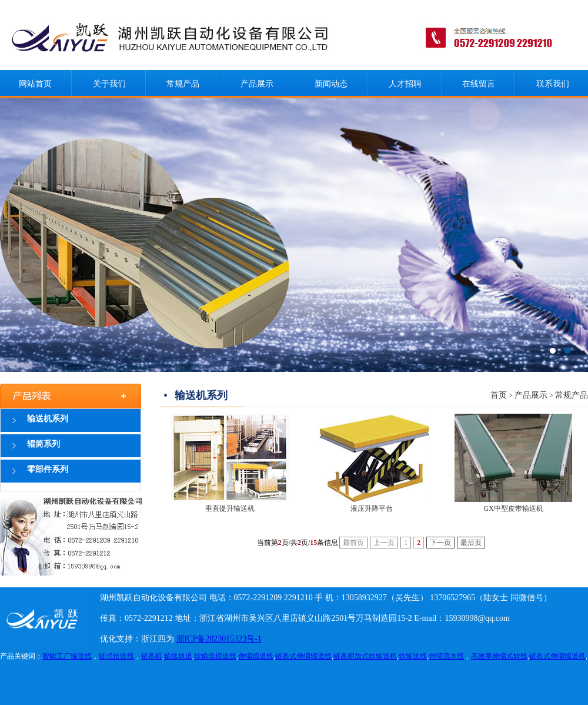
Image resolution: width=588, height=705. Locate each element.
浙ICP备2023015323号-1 (219, 639)
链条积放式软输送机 (365, 656)
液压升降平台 (372, 508)
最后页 (471, 543)
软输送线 (413, 656)
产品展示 (257, 84)
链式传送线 (116, 656)
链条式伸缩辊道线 (303, 656)
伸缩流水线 (446, 656)
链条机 (152, 656)
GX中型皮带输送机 (514, 508)
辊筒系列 (44, 444)
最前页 (353, 543)
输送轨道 (178, 656)
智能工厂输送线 (67, 656)
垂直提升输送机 (230, 508)
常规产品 (183, 84)
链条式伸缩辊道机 (557, 656)
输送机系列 (48, 419)
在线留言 (479, 84)
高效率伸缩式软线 (499, 656)
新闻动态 (331, 84)
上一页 (384, 543)
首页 (499, 395)
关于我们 (109, 84)
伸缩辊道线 (256, 656)
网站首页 (35, 84)
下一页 (440, 543)
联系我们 (553, 84)
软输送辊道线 (215, 656)
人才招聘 (405, 84)
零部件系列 (48, 469)
